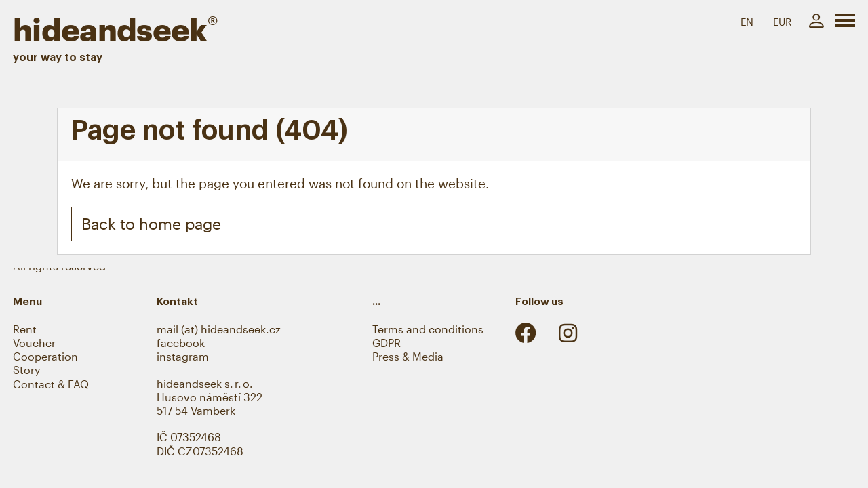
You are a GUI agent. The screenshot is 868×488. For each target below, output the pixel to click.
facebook (181, 343)
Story (26, 370)
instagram (183, 357)
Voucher (34, 343)
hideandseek (115, 29)
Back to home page (151, 223)
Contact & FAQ (51, 384)
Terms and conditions (428, 329)
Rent (25, 329)
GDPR (387, 343)
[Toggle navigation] (845, 23)
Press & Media (408, 357)
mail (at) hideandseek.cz (219, 329)
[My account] (816, 21)
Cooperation (45, 357)
